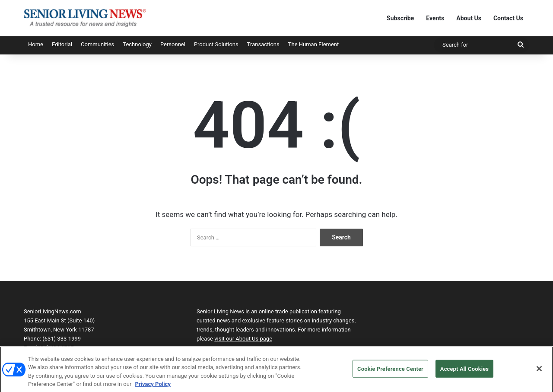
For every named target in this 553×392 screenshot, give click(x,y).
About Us (469, 18)
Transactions (263, 44)
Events (435, 18)
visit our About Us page (243, 339)
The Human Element (314, 44)
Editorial (62, 44)
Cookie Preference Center (390, 372)
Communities (97, 44)
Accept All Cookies (464, 372)
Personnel (173, 44)
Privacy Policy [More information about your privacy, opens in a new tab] (153, 388)
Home (36, 44)
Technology (137, 44)
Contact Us (508, 18)
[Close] (539, 372)
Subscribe (400, 18)
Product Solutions (216, 44)
